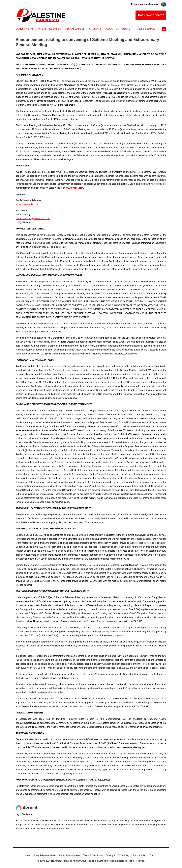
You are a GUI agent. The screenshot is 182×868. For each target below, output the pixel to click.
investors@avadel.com (27, 204)
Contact (95, 29)
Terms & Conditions (93, 855)
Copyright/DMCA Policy (118, 855)
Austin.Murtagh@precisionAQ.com (33, 218)
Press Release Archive (45, 855)
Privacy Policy (140, 855)
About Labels (75, 29)
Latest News (25, 29)
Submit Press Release (69, 855)
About (28, 855)
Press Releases (49, 29)
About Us (112, 29)
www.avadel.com (74, 188)
